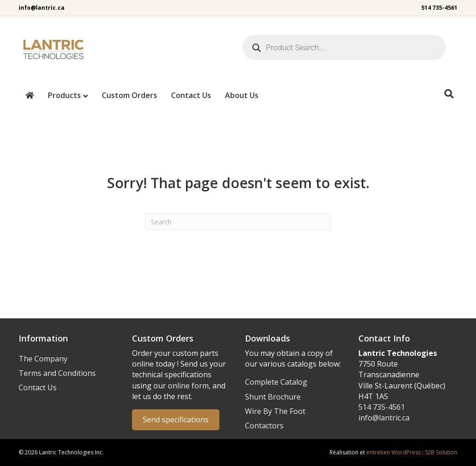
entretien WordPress (393, 452)
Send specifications (176, 420)
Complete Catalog (276, 382)
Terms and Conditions (57, 373)
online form (188, 386)
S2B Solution (441, 452)
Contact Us (191, 95)
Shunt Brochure (273, 397)
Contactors (264, 426)
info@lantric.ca (42, 8)
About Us (242, 95)
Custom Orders (129, 95)
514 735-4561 (439, 8)
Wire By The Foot (275, 411)
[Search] (449, 94)
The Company (43, 359)
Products (64, 95)
